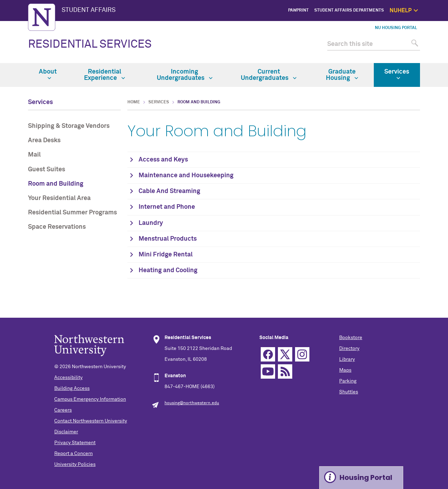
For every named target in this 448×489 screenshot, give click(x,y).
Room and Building (56, 184)
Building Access (72, 388)
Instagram (302, 354)
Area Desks (44, 140)
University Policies (75, 464)
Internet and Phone (167, 207)
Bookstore (351, 338)
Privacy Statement (75, 443)
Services (397, 74)
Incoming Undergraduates (185, 75)
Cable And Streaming (169, 191)
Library (347, 359)
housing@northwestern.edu (192, 403)
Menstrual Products (168, 239)
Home (134, 102)
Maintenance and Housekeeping (186, 175)
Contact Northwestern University (91, 421)
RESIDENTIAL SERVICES (90, 44)
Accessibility (68, 378)
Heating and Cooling (168, 270)
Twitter (285, 354)
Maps (345, 370)
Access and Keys (163, 160)
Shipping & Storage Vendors (69, 126)
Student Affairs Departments (349, 11)
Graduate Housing (342, 75)
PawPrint (298, 11)
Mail (34, 155)
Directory (349, 349)
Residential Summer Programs (72, 213)
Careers (63, 410)
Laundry (151, 223)
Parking (348, 381)
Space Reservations (57, 227)
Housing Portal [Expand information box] (366, 477)
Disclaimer (66, 432)
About (48, 74)
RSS (285, 371)
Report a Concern (73, 454)
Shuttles (349, 392)
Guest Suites (47, 170)
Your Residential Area (59, 198)
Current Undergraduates (269, 75)
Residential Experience (104, 75)
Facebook (268, 354)
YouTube (268, 371)
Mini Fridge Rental (166, 255)
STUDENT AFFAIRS (89, 10)
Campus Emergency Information (90, 399)
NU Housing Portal (396, 28)
